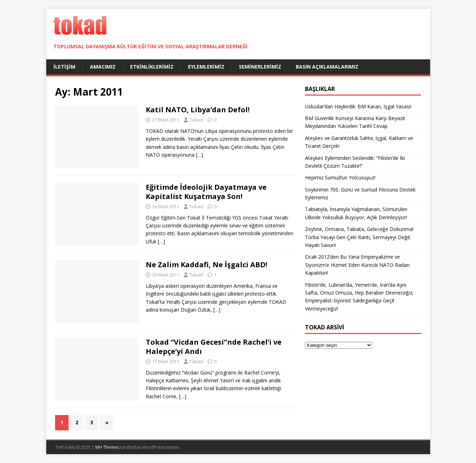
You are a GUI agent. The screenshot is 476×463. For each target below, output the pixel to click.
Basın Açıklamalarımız (327, 67)
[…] (199, 155)
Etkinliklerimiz (152, 67)
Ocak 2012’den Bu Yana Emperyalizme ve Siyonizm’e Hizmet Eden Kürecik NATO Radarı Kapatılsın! (357, 265)
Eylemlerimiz (206, 67)
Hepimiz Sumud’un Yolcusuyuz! (340, 177)
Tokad (196, 120)
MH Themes (107, 447)
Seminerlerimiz (260, 67)
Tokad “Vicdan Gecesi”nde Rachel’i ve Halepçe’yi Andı (214, 347)
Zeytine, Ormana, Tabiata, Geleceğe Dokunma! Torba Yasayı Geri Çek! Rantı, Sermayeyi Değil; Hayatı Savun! (359, 237)
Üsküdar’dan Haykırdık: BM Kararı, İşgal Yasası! (358, 106)
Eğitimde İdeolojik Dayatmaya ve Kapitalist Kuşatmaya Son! (206, 192)
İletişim (64, 67)
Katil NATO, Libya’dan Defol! (198, 110)
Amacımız (103, 67)
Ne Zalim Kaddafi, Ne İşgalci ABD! (207, 265)
